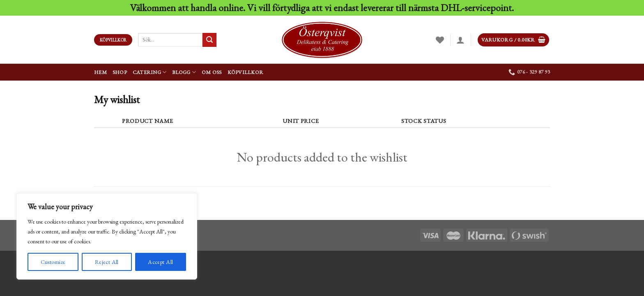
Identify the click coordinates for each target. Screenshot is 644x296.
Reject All (107, 262)
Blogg (184, 72)
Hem (100, 72)
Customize (53, 262)
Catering (150, 72)
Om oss (212, 72)
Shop (120, 72)
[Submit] (209, 40)
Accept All (160, 262)
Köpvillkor (246, 72)
